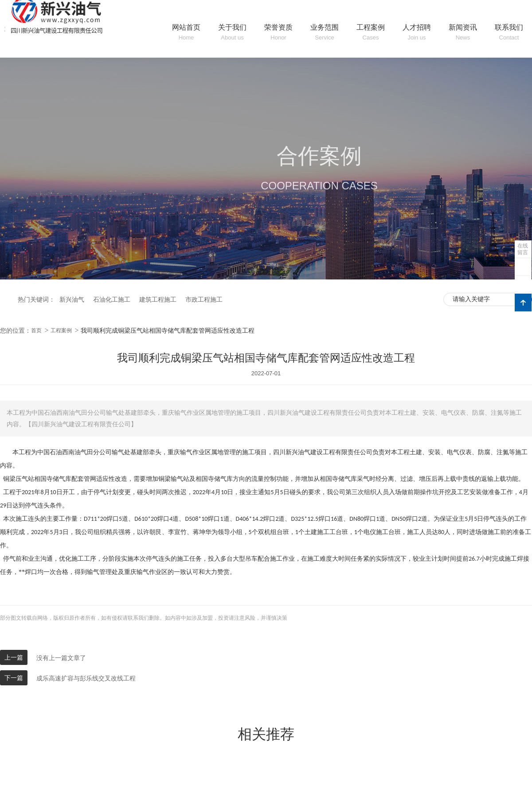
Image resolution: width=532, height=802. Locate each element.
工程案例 (61, 330)
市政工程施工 (204, 299)
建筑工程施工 (158, 299)
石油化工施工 (112, 299)
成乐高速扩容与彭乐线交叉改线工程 (86, 678)
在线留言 (523, 249)
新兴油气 (72, 299)
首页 (36, 330)
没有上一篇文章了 (61, 658)
